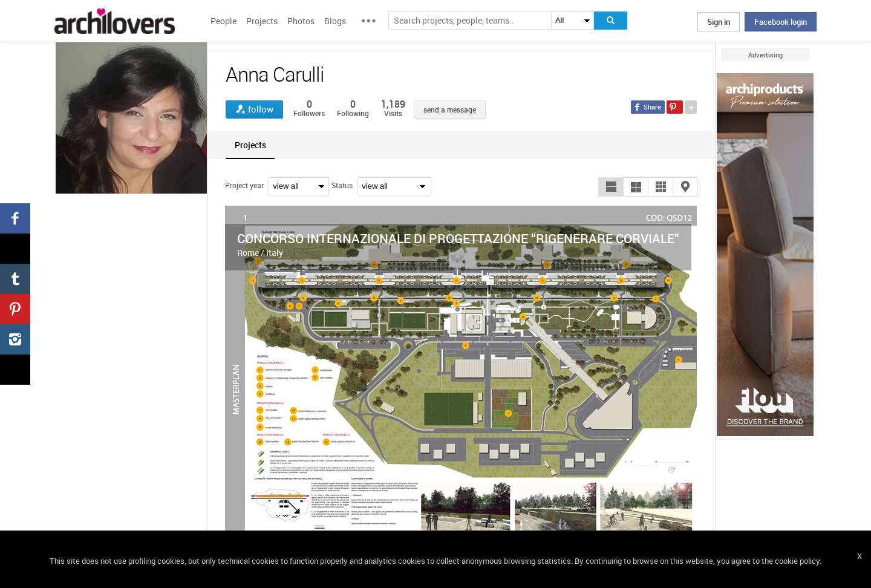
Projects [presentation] (250, 145)
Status (342, 185)
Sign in (719, 22)
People (223, 21)
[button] (611, 187)
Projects (262, 21)
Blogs (335, 21)
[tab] (250, 145)
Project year (244, 185)
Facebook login (781, 22)
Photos (301, 21)
